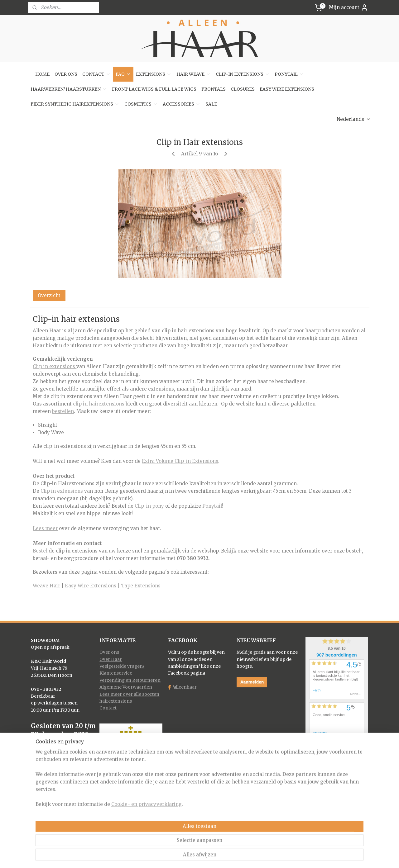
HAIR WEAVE (194, 74)
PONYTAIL (289, 74)
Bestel (40, 551)
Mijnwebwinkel (268, 856)
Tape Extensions (141, 586)
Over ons (109, 652)
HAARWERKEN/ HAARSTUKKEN (69, 89)
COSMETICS (141, 104)
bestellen (63, 411)
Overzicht (49, 295)
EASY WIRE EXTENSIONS (287, 89)
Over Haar (111, 659)
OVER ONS (66, 74)
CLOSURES (243, 89)
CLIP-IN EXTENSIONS (243, 74)
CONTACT (96, 74)
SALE (211, 104)
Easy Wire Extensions (91, 586)
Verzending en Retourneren (130, 680)
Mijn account (349, 7)
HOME (42, 74)
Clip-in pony (149, 506)
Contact (108, 708)
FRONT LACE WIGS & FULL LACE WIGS (154, 89)
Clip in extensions (55, 366)
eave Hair (49, 586)
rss (188, 856)
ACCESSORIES (182, 104)
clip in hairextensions (99, 404)
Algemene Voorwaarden (126, 687)
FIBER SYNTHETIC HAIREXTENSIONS (75, 104)
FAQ (123, 74)
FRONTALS (214, 89)
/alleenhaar (185, 687)
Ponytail (212, 506)
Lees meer (45, 528)
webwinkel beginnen (212, 856)
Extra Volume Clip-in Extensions (180, 461)
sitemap (175, 856)
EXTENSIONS (154, 74)
